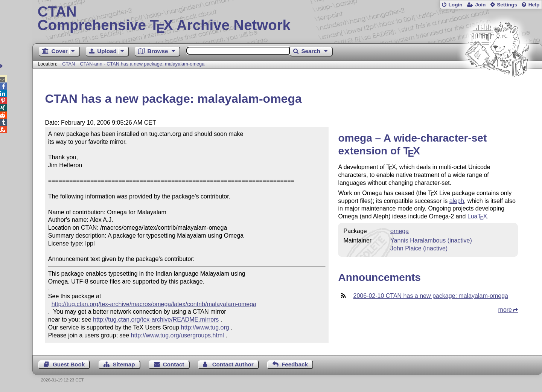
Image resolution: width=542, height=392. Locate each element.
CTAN (69, 64)
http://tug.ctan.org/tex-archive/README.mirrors (156, 320)
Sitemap (124, 364)
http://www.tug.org (205, 327)
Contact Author (233, 364)
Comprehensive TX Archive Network (287, 19)
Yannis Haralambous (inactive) (431, 240)
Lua (477, 216)
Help (534, 5)
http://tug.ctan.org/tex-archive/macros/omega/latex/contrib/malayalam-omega (154, 304)
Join (480, 5)
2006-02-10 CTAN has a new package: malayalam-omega (430, 296)
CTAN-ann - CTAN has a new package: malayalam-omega (142, 64)
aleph (457, 201)
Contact (174, 364)
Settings (507, 5)
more (505, 310)
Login (455, 5)
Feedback (295, 364)
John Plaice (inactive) (419, 248)
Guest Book (69, 364)
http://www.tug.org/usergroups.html (177, 335)
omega (400, 231)
